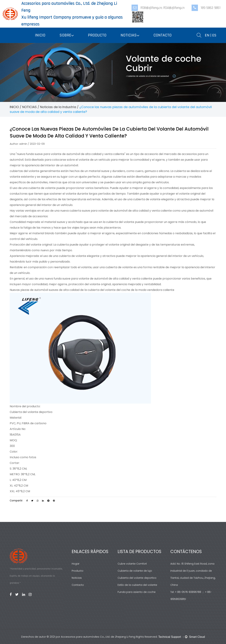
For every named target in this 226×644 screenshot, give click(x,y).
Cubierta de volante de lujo (135, 571)
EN (207, 35)
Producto (78, 571)
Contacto (78, 585)
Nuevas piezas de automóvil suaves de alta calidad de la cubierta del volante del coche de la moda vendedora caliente (92, 290)
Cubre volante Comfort (132, 564)
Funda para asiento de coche (137, 592)
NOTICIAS (129, 35)
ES (214, 35)
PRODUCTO (97, 35)
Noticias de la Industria (58, 107)
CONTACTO (163, 35)
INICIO (40, 35)
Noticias (77, 578)
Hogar (76, 564)
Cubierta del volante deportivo (137, 578)
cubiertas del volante (25, 171)
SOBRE (65, 35)
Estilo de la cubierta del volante (137, 585)
